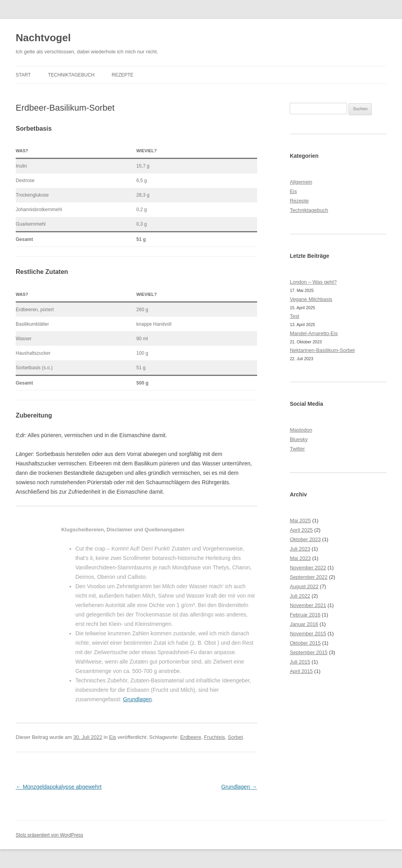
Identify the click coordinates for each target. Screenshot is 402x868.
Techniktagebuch (71, 75)
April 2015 (301, 671)
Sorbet (235, 737)
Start (23, 75)
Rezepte (122, 75)
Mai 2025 (300, 521)
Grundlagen (137, 699)
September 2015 (309, 652)
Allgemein (301, 182)
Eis (113, 737)
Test (294, 316)
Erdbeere (191, 737)
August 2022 (304, 586)
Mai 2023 (300, 558)
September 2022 (309, 577)
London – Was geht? (313, 282)
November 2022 (308, 568)
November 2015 (308, 634)
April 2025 (301, 530)
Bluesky (299, 439)
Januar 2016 (304, 624)
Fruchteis (215, 737)
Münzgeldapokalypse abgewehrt (59, 787)
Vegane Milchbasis (311, 299)
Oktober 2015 (305, 643)
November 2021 (308, 605)
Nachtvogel (43, 38)
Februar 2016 (305, 615)
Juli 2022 (300, 596)
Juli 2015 (300, 662)
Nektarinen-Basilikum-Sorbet (322, 350)
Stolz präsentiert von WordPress (49, 835)
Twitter (297, 449)
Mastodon (301, 430)
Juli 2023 (300, 549)
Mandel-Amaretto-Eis (314, 333)
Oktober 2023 (305, 539)
